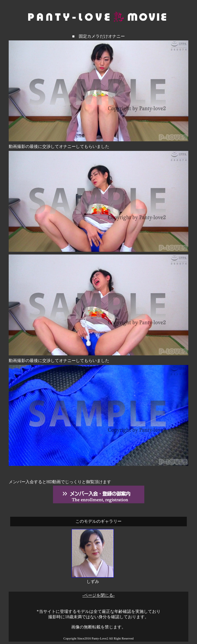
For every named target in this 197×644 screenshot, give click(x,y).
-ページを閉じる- (98, 595)
